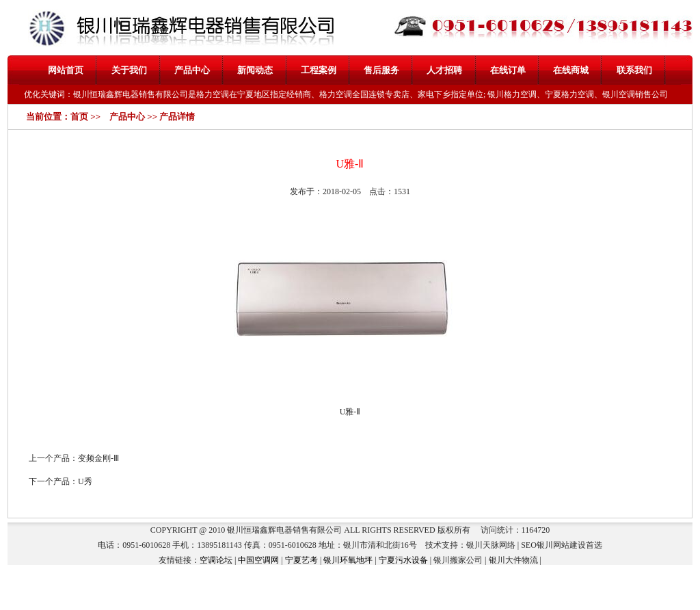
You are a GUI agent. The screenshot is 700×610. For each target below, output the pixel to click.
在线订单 (508, 70)
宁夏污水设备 (403, 560)
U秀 (85, 481)
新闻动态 (255, 70)
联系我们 (634, 70)
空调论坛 (216, 560)
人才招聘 (444, 70)
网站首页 (66, 70)
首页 (79, 117)
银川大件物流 (513, 560)
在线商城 (571, 70)
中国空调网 (258, 560)
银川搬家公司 (458, 560)
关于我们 (129, 70)
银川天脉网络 (491, 545)
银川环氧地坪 (348, 560)
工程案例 (319, 70)
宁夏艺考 (301, 560)
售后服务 (381, 70)
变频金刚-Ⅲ (98, 458)
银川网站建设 (561, 545)
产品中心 (192, 70)
